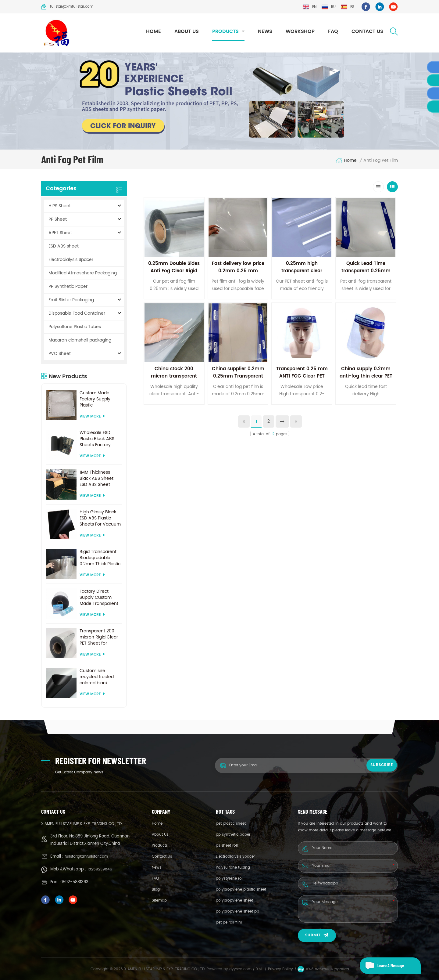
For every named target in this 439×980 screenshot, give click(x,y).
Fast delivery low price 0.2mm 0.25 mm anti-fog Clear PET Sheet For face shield (238, 275)
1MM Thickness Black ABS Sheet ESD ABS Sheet (96, 479)
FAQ (333, 31)
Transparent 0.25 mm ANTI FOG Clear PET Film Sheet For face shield (302, 380)
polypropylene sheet (234, 900)
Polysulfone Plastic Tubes (75, 327)
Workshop (300, 31)
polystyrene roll (230, 879)
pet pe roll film (229, 922)
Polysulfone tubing (233, 868)
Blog (156, 890)
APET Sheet (60, 233)
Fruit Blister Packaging (71, 300)
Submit (317, 935)
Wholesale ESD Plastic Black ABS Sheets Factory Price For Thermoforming (97, 439)
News (265, 31)
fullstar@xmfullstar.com (67, 7)
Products (225, 31)
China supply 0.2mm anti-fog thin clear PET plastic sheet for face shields (366, 380)
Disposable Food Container (77, 313)
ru (328, 7)
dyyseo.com (241, 969)
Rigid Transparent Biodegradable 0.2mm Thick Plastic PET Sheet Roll (100, 558)
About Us (187, 31)
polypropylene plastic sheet (241, 890)
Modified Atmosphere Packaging (83, 273)
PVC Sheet (60, 354)
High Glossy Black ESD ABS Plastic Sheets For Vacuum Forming (100, 518)
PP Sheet (58, 219)
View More (92, 416)
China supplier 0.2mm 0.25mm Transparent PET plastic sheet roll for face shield (238, 380)
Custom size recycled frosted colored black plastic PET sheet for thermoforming (100, 677)
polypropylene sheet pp (237, 911)
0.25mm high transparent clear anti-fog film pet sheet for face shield (302, 275)
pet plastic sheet (231, 824)
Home (153, 31)
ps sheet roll (227, 846)
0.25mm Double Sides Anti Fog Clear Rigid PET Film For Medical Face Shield (174, 275)
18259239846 (100, 869)
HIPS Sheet (60, 206)
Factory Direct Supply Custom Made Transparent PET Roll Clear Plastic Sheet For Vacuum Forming (99, 598)
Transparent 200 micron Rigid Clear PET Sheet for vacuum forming (99, 637)
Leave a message (382, 966)
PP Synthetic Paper (68, 286)
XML (260, 969)
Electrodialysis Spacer (71, 260)
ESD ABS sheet (64, 246)
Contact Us (367, 31)
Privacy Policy (280, 969)
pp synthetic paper (233, 835)
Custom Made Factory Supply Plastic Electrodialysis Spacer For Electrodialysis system (95, 399)
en (309, 7)
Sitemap (159, 900)
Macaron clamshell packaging (80, 340)
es (347, 7)
